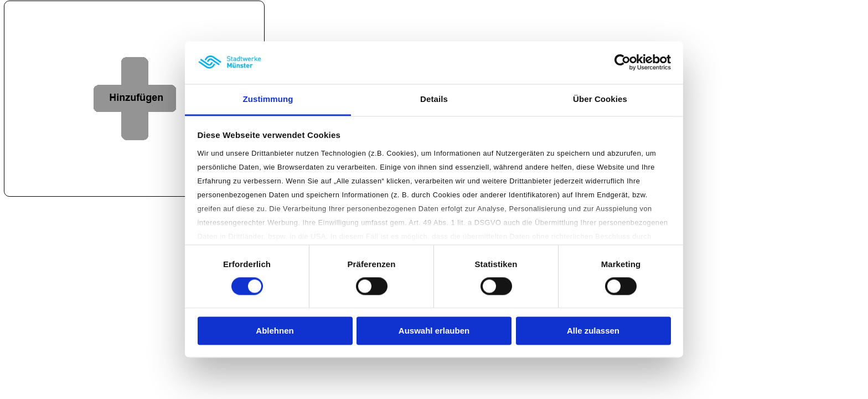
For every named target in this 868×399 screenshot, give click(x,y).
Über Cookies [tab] (600, 99)
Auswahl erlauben (434, 331)
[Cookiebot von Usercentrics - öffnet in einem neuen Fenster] (622, 63)
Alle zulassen (593, 331)
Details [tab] (434, 99)
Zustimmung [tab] (268, 99)
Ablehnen (275, 331)
